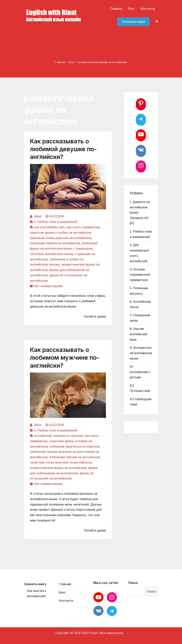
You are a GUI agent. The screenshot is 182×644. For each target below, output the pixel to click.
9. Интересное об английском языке (141, 353)
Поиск (133, 583)
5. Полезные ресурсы (139, 291)
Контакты (148, 9)
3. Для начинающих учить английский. (139, 253)
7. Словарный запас (140, 318)
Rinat (38, 216)
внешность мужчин (68, 436)
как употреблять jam (49, 227)
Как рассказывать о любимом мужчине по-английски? (65, 358)
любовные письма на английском (75, 457)
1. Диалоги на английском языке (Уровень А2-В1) (140, 213)
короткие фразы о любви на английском (60, 232)
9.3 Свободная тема (141, 402)
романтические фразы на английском (58, 468)
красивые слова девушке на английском (61, 238)
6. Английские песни (140, 304)
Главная (116, 9)
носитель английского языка (51, 254)
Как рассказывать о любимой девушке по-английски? (63, 149)
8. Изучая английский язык (138, 334)
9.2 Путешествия (140, 388)
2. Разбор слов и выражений (56, 222)
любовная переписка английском (55, 243)
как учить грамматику (83, 227)
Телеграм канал (133, 22)
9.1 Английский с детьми (140, 372)
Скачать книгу (35, 584)
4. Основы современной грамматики (140, 275)
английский (43, 436)
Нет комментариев (48, 286)
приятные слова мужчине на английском (61, 462)
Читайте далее (95, 316)
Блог (131, 9)
